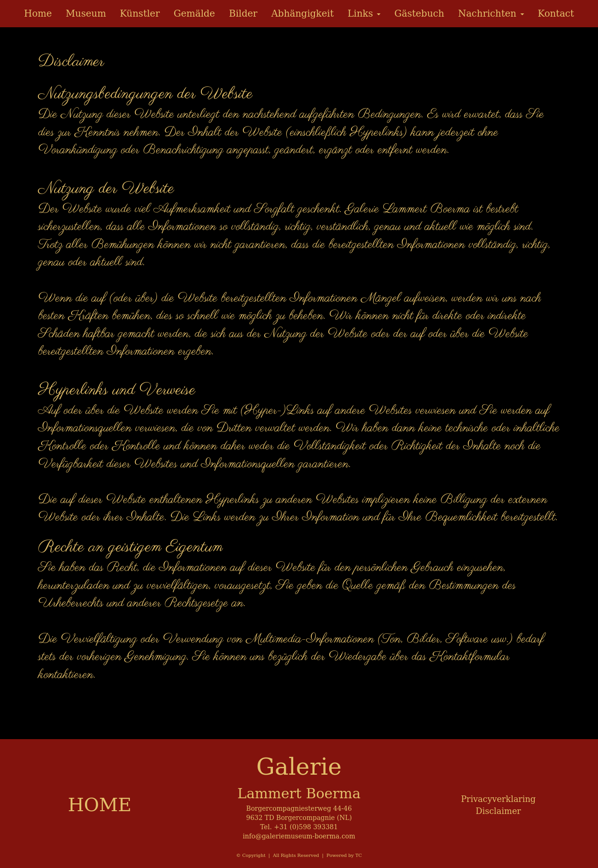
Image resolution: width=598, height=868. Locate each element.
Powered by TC (344, 855)
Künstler (140, 13)
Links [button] (364, 13)
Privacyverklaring (498, 799)
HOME (100, 805)
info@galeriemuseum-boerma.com (299, 836)
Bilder (243, 13)
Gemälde (194, 13)
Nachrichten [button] (491, 13)
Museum (86, 13)
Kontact (556, 13)
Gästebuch (419, 13)
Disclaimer (498, 811)
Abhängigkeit (302, 13)
